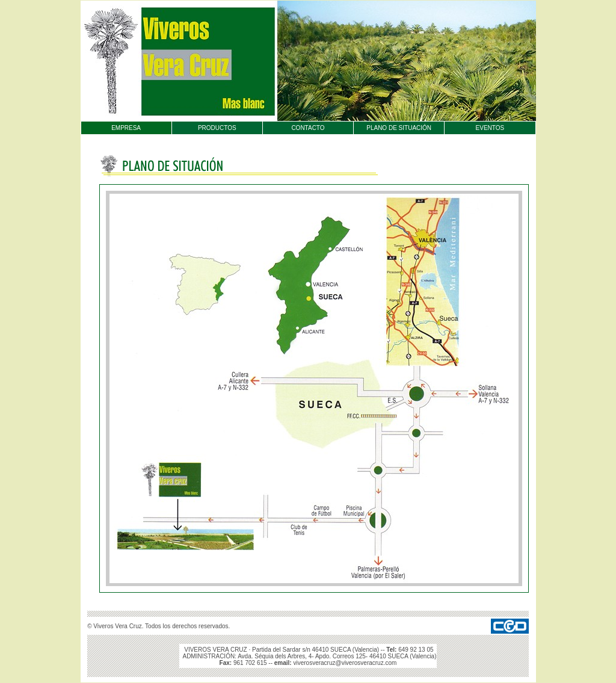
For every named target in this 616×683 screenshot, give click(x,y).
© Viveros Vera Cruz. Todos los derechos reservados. (159, 626)
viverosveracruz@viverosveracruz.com (345, 663)
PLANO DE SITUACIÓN (399, 128)
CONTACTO (308, 128)
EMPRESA (126, 128)
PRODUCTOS (217, 128)
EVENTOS (490, 128)
